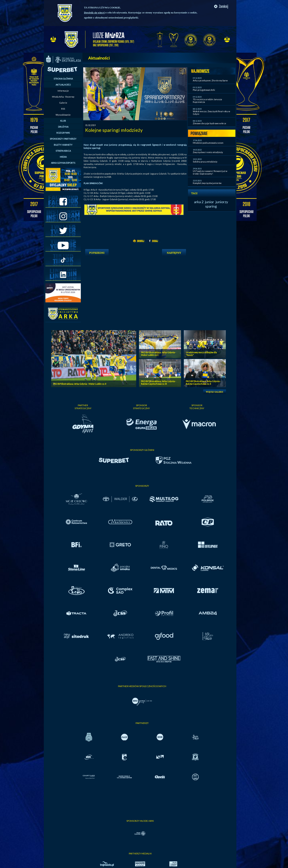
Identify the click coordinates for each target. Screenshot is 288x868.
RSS (63, 109)
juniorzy (222, 202)
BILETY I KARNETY (63, 145)
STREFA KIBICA (63, 151)
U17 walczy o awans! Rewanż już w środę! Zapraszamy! (210, 172)
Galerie (63, 103)
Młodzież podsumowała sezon (208, 143)
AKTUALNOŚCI (63, 85)
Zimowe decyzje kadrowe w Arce (209, 123)
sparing (211, 206)
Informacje (63, 91)
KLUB (63, 121)
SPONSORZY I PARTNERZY (63, 139)
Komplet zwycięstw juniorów (207, 183)
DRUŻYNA (63, 127)
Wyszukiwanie (63, 115)
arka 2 (199, 202)
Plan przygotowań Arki (204, 90)
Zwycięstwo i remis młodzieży (208, 152)
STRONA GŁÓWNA (63, 79)
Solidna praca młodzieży (205, 162)
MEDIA (63, 157)
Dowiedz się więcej (94, 13)
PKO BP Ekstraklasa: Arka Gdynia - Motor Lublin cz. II (80, 384)
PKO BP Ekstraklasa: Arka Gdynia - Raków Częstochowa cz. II (203, 383)
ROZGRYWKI (63, 133)
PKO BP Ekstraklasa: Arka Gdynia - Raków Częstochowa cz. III (158, 383)
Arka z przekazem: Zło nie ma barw (210, 80)
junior (209, 202)
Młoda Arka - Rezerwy (63, 97)
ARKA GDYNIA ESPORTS (63, 163)
